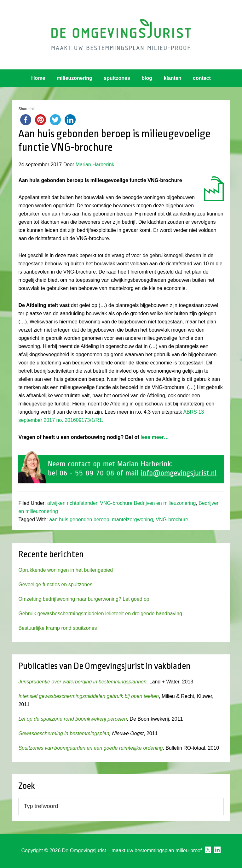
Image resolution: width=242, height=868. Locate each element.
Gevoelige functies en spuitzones (55, 585)
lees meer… (155, 437)
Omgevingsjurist (121, 35)
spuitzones (117, 78)
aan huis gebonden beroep (79, 520)
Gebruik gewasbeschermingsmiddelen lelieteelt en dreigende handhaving (100, 614)
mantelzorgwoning (133, 520)
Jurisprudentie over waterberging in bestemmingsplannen (82, 682)
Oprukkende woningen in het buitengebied (66, 570)
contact (202, 78)
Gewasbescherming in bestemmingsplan (64, 733)
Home (38, 78)
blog (147, 78)
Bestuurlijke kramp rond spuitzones (58, 628)
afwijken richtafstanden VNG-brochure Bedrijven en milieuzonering (121, 503)
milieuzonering (75, 78)
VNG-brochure (172, 520)
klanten (173, 78)
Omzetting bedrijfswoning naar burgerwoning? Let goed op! (84, 599)
